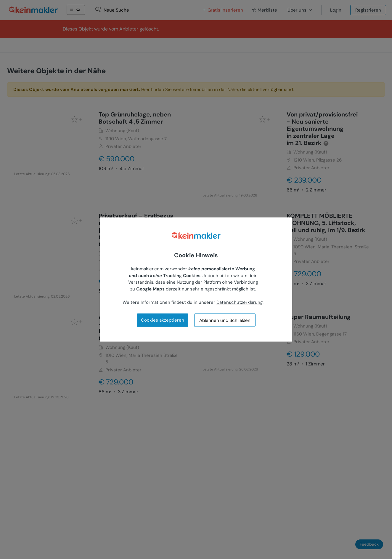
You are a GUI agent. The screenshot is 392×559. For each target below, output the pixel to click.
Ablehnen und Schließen (225, 320)
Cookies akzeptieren (163, 320)
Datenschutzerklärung (240, 302)
